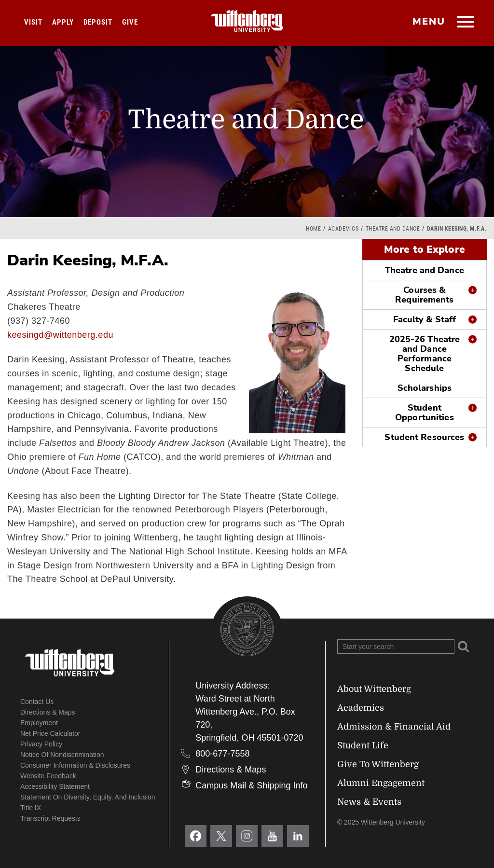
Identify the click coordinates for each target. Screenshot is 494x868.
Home (313, 229)
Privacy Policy (41, 744)
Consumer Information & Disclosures (75, 765)
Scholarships (425, 388)
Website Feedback (48, 776)
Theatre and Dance (393, 229)
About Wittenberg (374, 689)
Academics (343, 229)
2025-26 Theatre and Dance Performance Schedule (425, 354)
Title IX (31, 808)
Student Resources (424, 437)
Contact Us (37, 702)
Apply (63, 22)
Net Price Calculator (50, 733)
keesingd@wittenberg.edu (60, 335)
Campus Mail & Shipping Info (251, 785)
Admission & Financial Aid (394, 727)
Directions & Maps (48, 712)
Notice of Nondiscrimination (62, 755)
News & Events (369, 802)
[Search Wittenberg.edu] (396, 647)
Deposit (98, 22)
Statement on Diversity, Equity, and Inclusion (88, 797)
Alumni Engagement (381, 783)
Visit (33, 22)
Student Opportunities (424, 413)
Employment (39, 723)
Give (130, 22)
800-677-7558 (222, 754)
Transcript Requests (50, 818)
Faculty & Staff (425, 319)
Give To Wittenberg (378, 764)
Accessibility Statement (55, 786)
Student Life (363, 745)
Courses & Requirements (424, 295)
